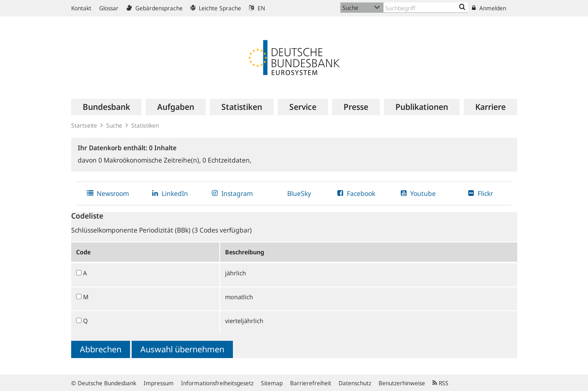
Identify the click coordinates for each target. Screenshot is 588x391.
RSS (440, 383)
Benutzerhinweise (402, 383)
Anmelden (489, 8)
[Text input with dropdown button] (426, 8)
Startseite (84, 125)
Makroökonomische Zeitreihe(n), (150, 160)
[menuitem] (106, 107)
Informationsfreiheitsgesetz (217, 383)
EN (257, 8)
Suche (114, 125)
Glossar (109, 8)
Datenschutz (355, 383)
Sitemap (272, 383)
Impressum (159, 383)
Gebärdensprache (155, 8)
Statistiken (145, 125)
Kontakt (81, 8)
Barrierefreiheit (311, 383)
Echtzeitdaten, (227, 160)
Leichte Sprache (216, 8)
